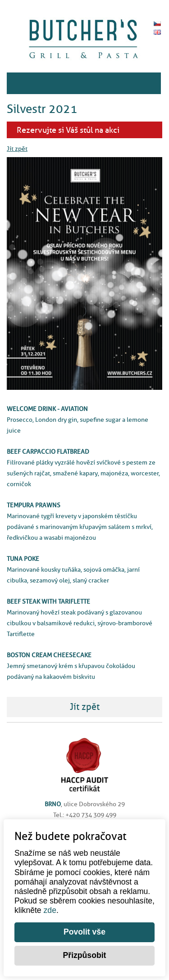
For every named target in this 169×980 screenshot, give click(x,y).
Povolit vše (84, 932)
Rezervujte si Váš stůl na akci (68, 130)
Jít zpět (17, 149)
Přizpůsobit (85, 955)
